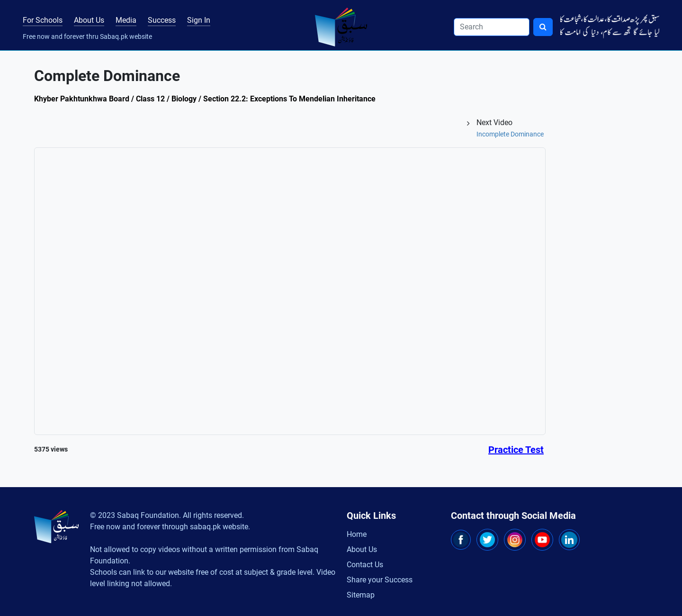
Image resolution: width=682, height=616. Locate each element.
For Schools (43, 20)
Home (357, 534)
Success (162, 20)
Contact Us (365, 565)
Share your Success (380, 580)
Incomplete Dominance (510, 134)
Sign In (199, 20)
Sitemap (361, 595)
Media (126, 20)
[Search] (492, 27)
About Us (89, 20)
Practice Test (516, 450)
